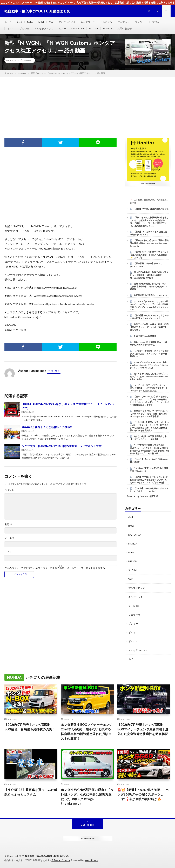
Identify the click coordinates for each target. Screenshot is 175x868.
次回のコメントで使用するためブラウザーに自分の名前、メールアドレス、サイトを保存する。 (56, 568)
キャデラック (88, 22)
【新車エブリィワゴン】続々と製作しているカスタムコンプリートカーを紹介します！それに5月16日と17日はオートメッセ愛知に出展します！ (149, 401)
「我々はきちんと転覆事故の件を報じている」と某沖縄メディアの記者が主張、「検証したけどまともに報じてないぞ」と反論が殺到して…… (149, 222)
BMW (30, 22)
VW (51, 22)
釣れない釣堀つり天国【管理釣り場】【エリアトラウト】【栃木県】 (149, 438)
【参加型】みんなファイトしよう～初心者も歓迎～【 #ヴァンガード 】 (149, 317)
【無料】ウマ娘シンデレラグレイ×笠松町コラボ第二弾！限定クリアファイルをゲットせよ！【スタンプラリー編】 (149, 480)
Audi (19, 22)
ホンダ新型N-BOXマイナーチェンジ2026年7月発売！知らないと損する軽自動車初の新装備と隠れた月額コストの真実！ (87, 732)
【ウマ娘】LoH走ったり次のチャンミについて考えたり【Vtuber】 (149, 490)
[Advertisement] (87, 102)
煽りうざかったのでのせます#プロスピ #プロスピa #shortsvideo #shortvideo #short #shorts (149, 376)
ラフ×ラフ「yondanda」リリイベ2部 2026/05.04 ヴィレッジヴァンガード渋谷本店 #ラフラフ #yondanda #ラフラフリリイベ (149, 305)
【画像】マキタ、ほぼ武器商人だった (151, 209)
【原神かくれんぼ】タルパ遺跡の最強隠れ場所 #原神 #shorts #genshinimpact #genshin (149, 243)
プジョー (157, 22)
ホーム (8, 22)
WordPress (91, 860)
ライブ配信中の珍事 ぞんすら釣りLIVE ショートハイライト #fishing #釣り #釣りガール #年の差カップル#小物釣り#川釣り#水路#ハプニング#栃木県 (149, 449)
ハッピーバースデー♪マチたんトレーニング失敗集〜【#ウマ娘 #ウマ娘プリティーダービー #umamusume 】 (149, 388)
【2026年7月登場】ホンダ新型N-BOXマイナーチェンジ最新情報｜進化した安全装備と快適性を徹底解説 (143, 729)
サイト (8, 552)
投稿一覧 (53, 371)
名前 (8, 524)
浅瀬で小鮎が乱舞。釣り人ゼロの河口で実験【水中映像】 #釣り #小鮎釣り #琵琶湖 (149, 286)
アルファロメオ (67, 22)
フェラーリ (141, 22)
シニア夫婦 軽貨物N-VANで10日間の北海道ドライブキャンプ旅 (62, 446)
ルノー (63, 28)
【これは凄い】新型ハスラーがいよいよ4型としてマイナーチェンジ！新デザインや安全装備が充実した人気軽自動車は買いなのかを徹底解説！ (149, 426)
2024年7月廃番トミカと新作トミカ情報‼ (47, 427)
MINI (41, 22)
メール (9, 538)
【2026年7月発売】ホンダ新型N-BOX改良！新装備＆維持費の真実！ (30, 727)
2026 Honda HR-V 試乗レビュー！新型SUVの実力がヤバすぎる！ (149, 343)
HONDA (108, 28)
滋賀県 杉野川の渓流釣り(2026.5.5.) (150, 295)
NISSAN (133, 561)
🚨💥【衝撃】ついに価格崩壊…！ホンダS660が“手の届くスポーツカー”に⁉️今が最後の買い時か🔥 (143, 794)
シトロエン (106, 22)
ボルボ (11, 28)
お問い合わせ (125, 28)
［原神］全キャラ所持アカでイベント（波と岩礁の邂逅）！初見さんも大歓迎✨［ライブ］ (149, 255)
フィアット (124, 22)
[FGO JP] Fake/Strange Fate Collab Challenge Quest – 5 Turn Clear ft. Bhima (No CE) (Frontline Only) (149, 365)
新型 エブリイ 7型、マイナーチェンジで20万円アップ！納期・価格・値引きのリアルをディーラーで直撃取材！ (149, 414)
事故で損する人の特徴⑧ (145, 336)
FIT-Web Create (61, 860)
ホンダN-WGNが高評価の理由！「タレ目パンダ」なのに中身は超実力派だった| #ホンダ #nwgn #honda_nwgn (87, 797)
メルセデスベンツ (44, 28)
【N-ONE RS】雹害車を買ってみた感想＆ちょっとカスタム (31, 792)
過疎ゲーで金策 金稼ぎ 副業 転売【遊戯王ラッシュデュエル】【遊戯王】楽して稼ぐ (149, 327)
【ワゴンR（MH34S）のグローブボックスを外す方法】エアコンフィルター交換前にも (149, 354)
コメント (9, 490)
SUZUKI (93, 28)
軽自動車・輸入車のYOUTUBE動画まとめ (47, 856)
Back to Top (87, 825)
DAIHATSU (78, 28)
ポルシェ (24, 28)
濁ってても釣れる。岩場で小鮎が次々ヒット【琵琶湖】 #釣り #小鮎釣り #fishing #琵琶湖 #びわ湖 (149, 275)
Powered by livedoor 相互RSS (142, 496)
